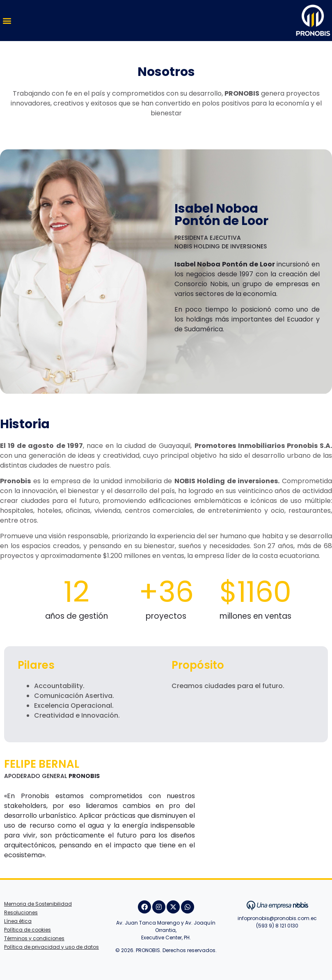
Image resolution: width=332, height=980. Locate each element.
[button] (7, 21)
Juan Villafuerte (277, 937)
